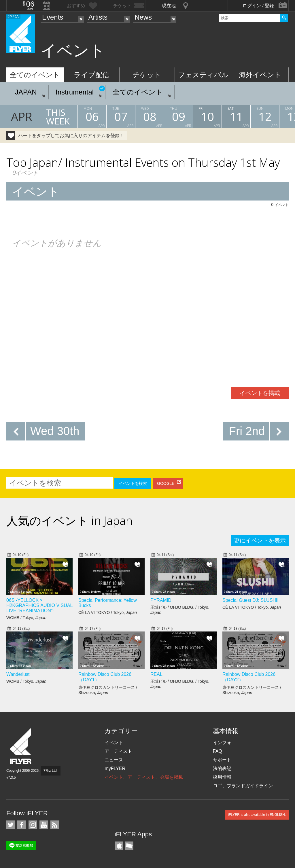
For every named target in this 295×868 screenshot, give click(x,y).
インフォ (222, 743)
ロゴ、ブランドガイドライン (243, 786)
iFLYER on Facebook (22, 825)
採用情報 (222, 777)
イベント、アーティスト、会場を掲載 (144, 777)
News (143, 17)
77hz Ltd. (51, 771)
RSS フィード (55, 825)
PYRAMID (161, 600)
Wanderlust (18, 674)
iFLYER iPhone (119, 846)
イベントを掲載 (260, 393)
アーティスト (118, 751)
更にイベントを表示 (260, 540)
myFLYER (115, 768)
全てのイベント (35, 75)
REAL (156, 674)
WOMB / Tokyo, (26, 618)
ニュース (114, 760)
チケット (147, 75)
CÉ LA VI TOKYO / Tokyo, (108, 612)
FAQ (218, 751)
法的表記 (222, 768)
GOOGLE (166, 483)
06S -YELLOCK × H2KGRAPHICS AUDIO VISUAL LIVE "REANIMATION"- (39, 605)
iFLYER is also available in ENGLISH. (257, 815)
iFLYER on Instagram (33, 825)
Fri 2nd (247, 431)
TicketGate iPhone (129, 846)
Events (53, 17)
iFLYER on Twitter (11, 825)
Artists (98, 17)
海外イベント (260, 75)
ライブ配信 (91, 75)
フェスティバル (203, 75)
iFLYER (21, 746)
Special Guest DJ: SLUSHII (250, 600)
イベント (114, 743)
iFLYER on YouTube (44, 825)
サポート (222, 760)
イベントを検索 (133, 483)
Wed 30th (55, 431)
